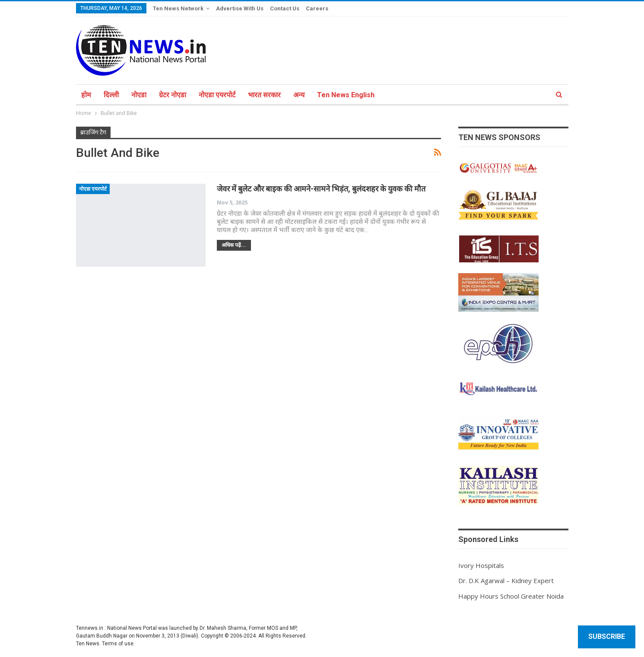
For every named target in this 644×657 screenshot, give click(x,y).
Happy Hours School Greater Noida (511, 596)
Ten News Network (178, 8)
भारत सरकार (264, 95)
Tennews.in (90, 628)
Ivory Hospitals (481, 565)
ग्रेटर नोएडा (173, 95)
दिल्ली (111, 95)
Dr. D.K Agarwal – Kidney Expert (506, 580)
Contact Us (285, 8)
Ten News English (346, 95)
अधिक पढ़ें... (234, 245)
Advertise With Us (240, 8)
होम (86, 95)
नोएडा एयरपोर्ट (217, 95)
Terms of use (118, 644)
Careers (317, 8)
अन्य (299, 95)
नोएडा (139, 95)
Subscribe (607, 636)
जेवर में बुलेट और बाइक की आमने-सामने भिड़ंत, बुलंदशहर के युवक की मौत (321, 189)
